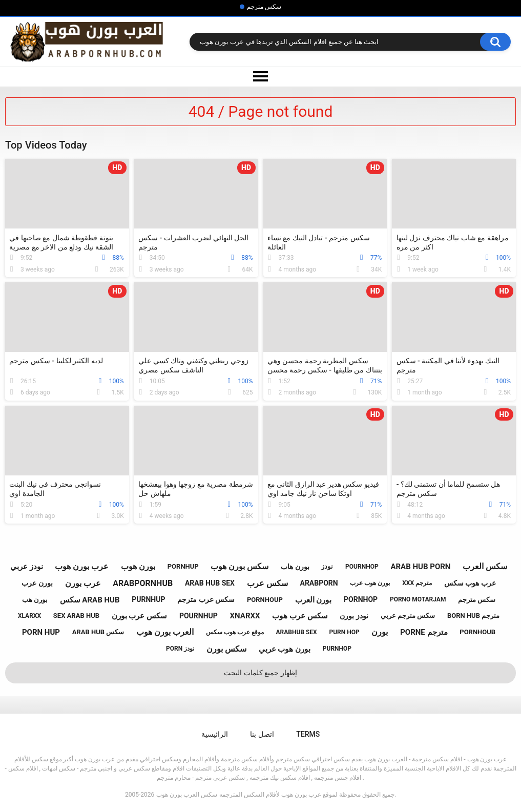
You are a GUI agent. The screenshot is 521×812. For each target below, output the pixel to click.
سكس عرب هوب (300, 616)
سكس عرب (267, 583)
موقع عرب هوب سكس (235, 632)
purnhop (337, 649)
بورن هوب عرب (370, 583)
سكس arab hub (90, 600)
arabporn (319, 583)
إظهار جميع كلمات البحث (260, 673)
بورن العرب (314, 600)
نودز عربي (27, 567)
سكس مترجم (264, 7)
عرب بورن (83, 583)
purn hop (344, 632)
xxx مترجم (417, 583)
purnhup (148, 599)
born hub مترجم (473, 616)
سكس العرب (485, 566)
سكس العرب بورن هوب (187, 795)
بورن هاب (295, 567)
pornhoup (265, 600)
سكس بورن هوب (239, 566)
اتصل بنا (262, 734)
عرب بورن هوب (82, 566)
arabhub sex (296, 632)
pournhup (199, 616)
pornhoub (477, 632)
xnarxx (245, 616)
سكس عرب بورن (139, 616)
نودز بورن (354, 616)
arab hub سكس (98, 632)
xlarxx (29, 616)
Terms (308, 734)
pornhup (183, 566)
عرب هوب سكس (470, 583)
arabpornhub (143, 583)
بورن (380, 632)
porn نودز (180, 649)
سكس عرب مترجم (206, 599)
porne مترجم (424, 632)
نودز (327, 566)
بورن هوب (138, 566)
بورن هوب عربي (285, 649)
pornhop (361, 599)
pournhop (362, 567)
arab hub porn (420, 567)
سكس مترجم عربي (408, 616)
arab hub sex (210, 583)
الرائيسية (215, 734)
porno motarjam (418, 599)
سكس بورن (226, 649)
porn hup (41, 632)
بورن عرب (37, 583)
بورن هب (35, 600)
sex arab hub (76, 616)
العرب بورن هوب (165, 632)
